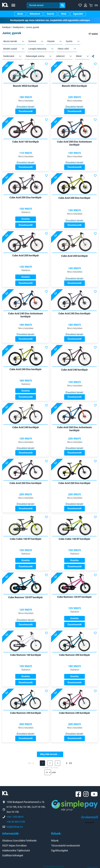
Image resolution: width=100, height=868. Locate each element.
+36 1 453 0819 (15, 817)
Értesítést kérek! (26, 107)
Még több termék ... (50, 754)
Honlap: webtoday (92, 867)
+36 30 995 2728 (16, 822)
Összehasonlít (26, 111)
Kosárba (26, 219)
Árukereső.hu (89, 823)
